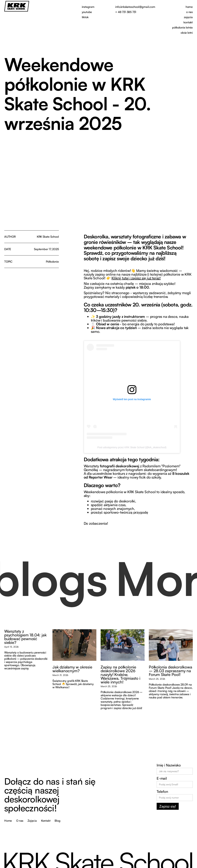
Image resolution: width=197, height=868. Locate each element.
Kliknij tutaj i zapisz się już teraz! (136, 278)
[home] (17, 6)
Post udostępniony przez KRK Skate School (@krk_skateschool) (132, 447)
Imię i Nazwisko (169, 765)
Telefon (162, 791)
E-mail (162, 778)
